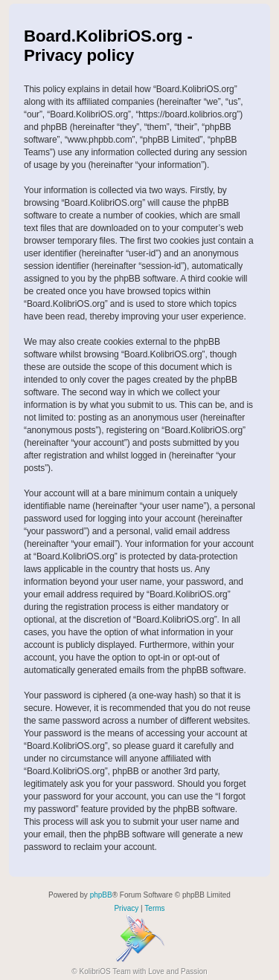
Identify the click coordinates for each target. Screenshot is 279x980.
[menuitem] (126, 909)
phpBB (101, 895)
